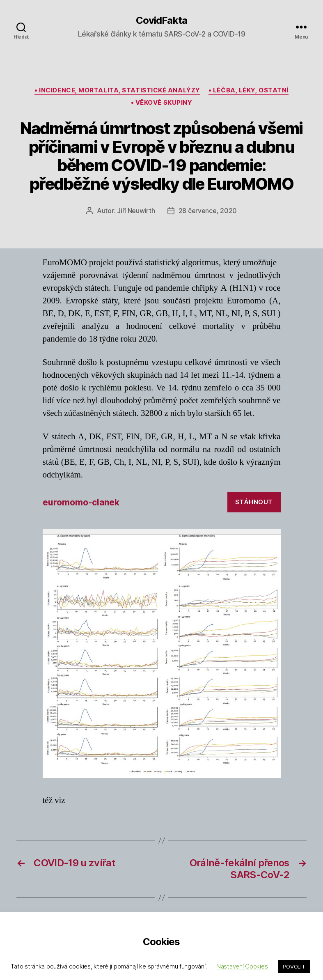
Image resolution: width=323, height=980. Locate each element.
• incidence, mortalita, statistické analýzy (117, 90)
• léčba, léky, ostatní (249, 90)
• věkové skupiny (162, 103)
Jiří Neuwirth (136, 211)
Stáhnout (254, 502)
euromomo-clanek (81, 502)
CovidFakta (161, 21)
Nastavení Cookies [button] (242, 966)
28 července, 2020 (208, 211)
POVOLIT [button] (294, 966)
